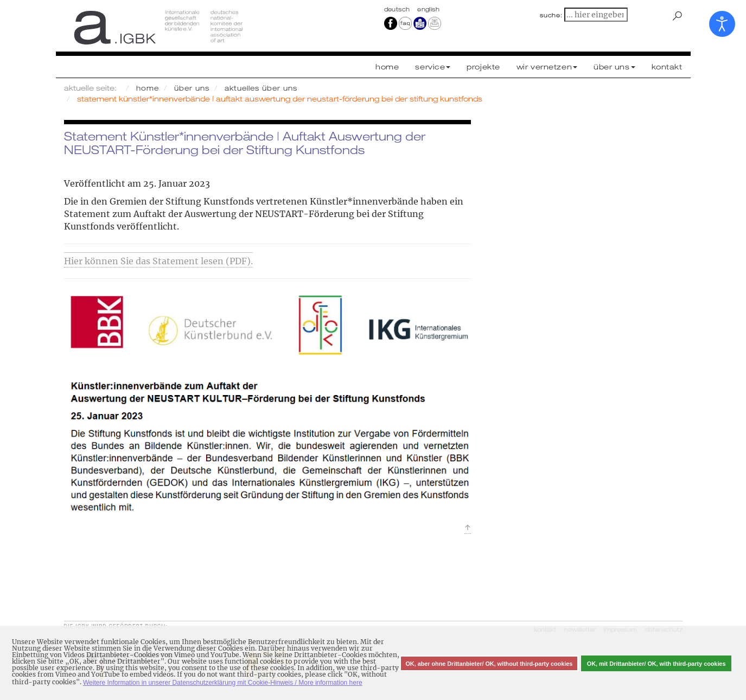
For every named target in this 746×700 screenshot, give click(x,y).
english (428, 9)
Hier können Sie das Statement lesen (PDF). (158, 261)
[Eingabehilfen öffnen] (722, 24)
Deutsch (398, 9)
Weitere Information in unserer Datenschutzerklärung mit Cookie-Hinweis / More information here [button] (223, 683)
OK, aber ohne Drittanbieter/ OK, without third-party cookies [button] (489, 664)
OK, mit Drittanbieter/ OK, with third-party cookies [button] (656, 664)
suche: (551, 15)
